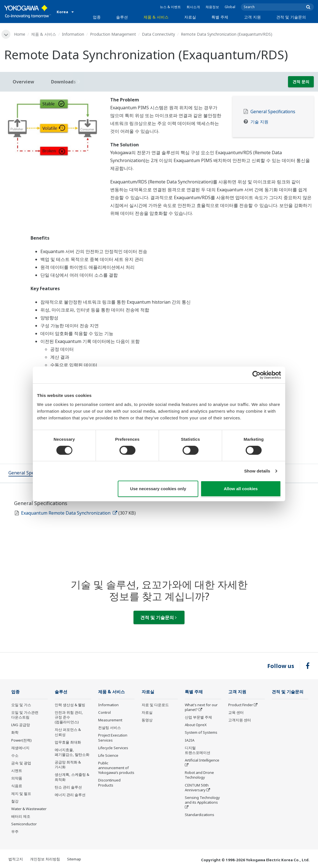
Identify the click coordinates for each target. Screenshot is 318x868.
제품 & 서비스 (156, 17)
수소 (15, 755)
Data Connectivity (158, 34)
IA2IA (190, 740)
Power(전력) (21, 740)
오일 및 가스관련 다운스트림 (25, 715)
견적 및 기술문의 (291, 17)
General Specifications (273, 112)
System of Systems (201, 732)
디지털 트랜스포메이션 (198, 750)
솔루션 (122, 17)
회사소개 (193, 7)
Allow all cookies (241, 489)
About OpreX (196, 725)
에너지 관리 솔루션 (70, 795)
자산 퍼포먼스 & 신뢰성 (68, 732)
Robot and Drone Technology (199, 775)
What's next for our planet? (201, 707)
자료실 (190, 17)
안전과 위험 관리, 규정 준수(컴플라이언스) (69, 717)
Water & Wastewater (29, 809)
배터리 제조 (21, 816)
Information (73, 34)
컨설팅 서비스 (110, 728)
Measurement (110, 720)
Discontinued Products (109, 782)
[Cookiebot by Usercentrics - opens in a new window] (256, 375)
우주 (15, 831)
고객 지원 (252, 17)
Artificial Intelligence (202, 760)
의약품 (17, 778)
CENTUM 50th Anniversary (197, 788)
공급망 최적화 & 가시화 (68, 764)
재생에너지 (20, 748)
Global (230, 7)
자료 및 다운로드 (155, 705)
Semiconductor (24, 824)
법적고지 (16, 859)
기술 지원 (259, 122)
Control (104, 712)
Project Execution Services (113, 738)
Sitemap (74, 859)
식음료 (17, 786)
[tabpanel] (53, 128)
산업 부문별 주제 (198, 717)
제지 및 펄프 (21, 794)
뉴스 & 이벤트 (170, 7)
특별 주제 (220, 17)
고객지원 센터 (240, 720)
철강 (15, 801)
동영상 (147, 720)
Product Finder (241, 705)
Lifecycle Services (113, 748)
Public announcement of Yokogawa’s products (116, 768)
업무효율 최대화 (68, 742)
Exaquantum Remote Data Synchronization (69, 513)
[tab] (32, 473)
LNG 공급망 (21, 725)
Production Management (113, 34)
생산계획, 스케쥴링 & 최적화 (72, 777)
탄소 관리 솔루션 (68, 787)
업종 (97, 17)
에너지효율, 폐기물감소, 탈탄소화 (72, 752)
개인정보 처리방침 (45, 859)
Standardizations (200, 815)
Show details (257, 471)
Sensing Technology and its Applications (202, 800)
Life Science (108, 755)
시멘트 (17, 771)
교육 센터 (236, 712)
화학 (15, 732)
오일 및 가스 (21, 705)
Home (20, 34)
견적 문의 (301, 82)
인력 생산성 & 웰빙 (70, 705)
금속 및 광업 (21, 763)
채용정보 (212, 7)
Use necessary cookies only (158, 489)
